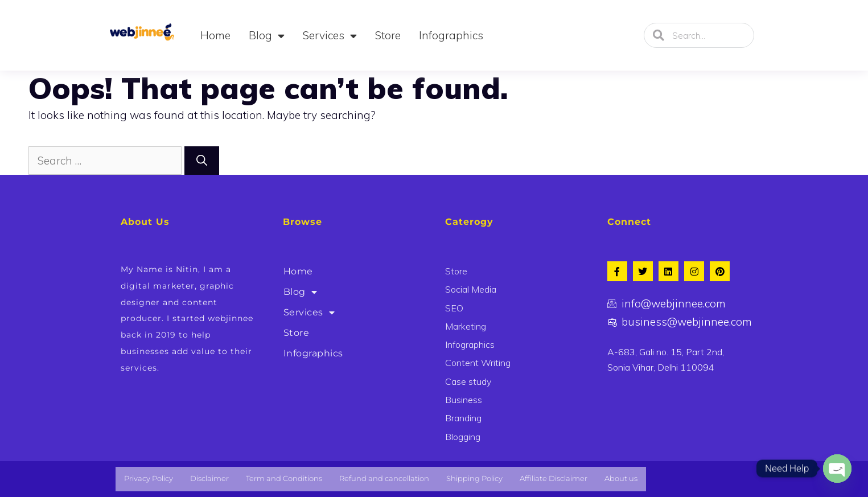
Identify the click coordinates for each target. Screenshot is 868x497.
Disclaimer (209, 478)
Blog (267, 35)
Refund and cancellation (384, 478)
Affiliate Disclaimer (554, 478)
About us (621, 478)
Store (388, 35)
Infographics (451, 35)
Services (330, 35)
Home (215, 35)
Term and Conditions (284, 478)
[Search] (202, 161)
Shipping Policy (474, 478)
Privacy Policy (149, 478)
